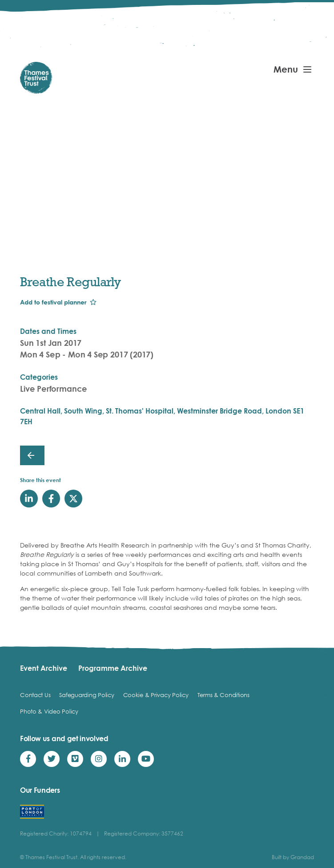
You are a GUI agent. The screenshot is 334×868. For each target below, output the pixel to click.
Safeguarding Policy (87, 695)
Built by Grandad (293, 857)
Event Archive (44, 668)
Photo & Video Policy (49, 711)
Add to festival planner (53, 302)
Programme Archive (113, 668)
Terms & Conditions (223, 695)
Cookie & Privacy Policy (156, 695)
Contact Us (35, 695)
